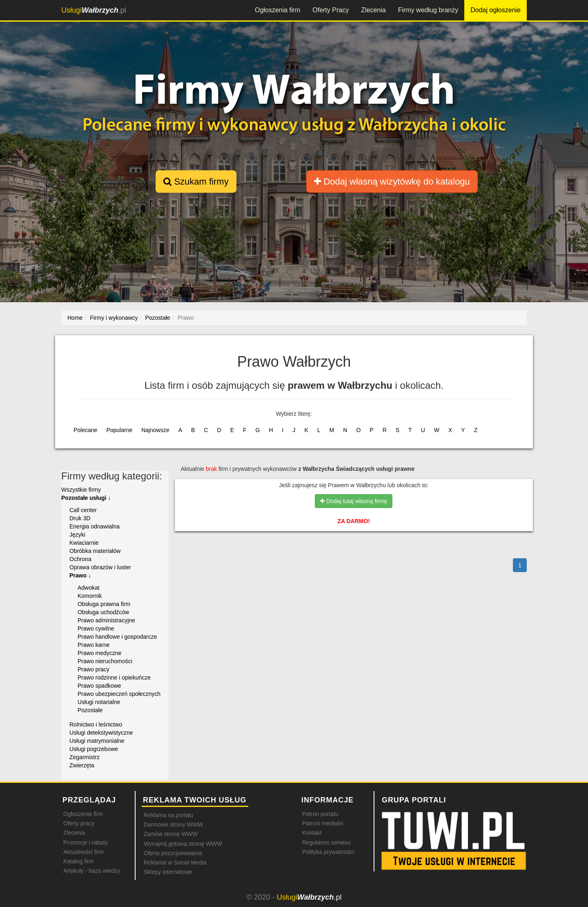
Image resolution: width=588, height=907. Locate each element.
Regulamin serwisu (326, 842)
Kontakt (312, 833)
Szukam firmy (196, 182)
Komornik (90, 596)
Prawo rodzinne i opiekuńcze (114, 677)
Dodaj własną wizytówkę (392, 182)
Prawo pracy (94, 669)
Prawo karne (94, 645)
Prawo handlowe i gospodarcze (117, 637)
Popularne (119, 430)
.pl (94, 10)
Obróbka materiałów (95, 551)
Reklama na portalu (168, 815)
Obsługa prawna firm (104, 604)
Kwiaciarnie (84, 543)
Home (75, 318)
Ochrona (80, 559)
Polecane (85, 430)
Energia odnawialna (95, 526)
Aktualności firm (84, 852)
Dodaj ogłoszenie (496, 10)
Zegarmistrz (85, 757)
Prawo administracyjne (106, 620)
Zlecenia (373, 10)
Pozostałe (90, 710)
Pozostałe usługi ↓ (86, 498)
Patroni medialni (323, 823)
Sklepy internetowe (168, 872)
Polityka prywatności (328, 852)
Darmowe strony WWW (173, 825)
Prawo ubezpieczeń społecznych (119, 694)
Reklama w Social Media (175, 862)
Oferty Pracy (331, 10)
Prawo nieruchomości (105, 661)
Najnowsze (155, 430)
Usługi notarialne (99, 702)
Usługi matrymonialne (97, 741)
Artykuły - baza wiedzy (92, 871)
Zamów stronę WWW (171, 834)
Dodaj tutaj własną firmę (354, 501)
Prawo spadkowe (99, 686)
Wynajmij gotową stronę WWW (183, 844)
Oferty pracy (79, 823)
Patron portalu (320, 814)
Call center (83, 510)
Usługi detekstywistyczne (101, 733)
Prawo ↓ (80, 575)
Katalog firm (79, 861)
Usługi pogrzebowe (94, 749)
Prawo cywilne (96, 628)
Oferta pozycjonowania (173, 853)
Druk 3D (80, 518)
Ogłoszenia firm (277, 10)
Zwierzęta (82, 765)
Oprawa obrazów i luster (100, 567)
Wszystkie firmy (81, 490)
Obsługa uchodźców (103, 612)
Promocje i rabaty (86, 842)
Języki (77, 535)
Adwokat (89, 588)
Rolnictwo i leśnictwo (96, 724)
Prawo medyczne (99, 653)
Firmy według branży (428, 10)
